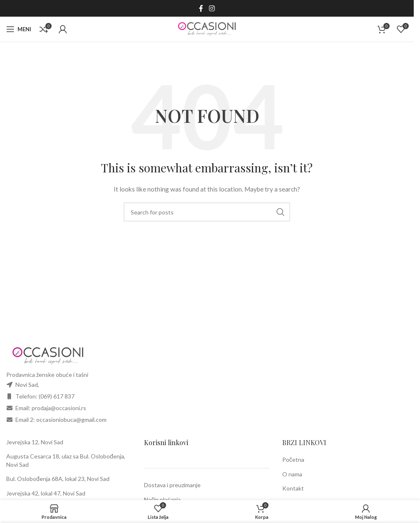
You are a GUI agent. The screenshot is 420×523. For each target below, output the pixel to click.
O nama (292, 474)
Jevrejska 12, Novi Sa (33, 442)
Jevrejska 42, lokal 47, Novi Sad (46, 493)
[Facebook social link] (201, 8)
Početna (293, 459)
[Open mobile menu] (19, 29)
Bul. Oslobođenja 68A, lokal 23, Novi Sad (58, 479)
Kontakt (293, 488)
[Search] (207, 212)
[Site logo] (207, 29)
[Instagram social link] (212, 8)
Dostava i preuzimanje (172, 485)
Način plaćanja (162, 499)
